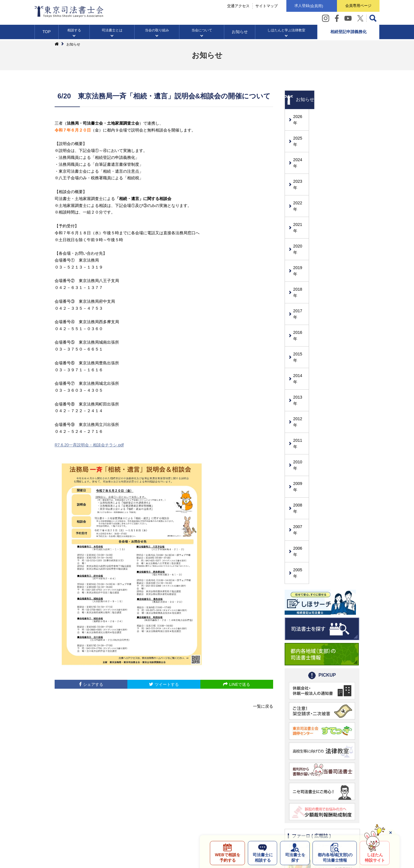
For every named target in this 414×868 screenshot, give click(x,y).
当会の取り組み (157, 31)
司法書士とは (112, 31)
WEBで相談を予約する (226, 857)
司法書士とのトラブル (207, 814)
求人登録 (307, 6)
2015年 (300, 290)
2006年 (300, 432)
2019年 (300, 227)
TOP (47, 33)
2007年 (300, 416)
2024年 (300, 148)
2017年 (300, 258)
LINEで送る (240, 684)
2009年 (300, 385)
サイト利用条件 (143, 814)
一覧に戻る (263, 706)
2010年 (300, 369)
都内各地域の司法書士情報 (335, 857)
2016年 (300, 274)
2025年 (300, 132)
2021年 (300, 195)
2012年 (300, 337)
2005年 (300, 448)
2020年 (300, 211)
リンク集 (242, 814)
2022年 (300, 180)
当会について (202, 31)
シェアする (93, 684)
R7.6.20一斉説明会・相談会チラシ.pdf (89, 445)
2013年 (300, 322)
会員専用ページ (358, 6)
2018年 (300, 243)
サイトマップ (264, 6)
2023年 (300, 164)
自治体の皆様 (312, 814)
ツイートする (167, 684)
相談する (74, 31)
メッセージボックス (275, 814)
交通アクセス (236, 6)
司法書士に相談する (262, 857)
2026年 (300, 117)
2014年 (300, 306)
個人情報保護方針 (106, 814)
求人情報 (172, 814)
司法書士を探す (294, 857)
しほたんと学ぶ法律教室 (286, 31)
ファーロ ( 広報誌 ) (311, 708)
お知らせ (240, 33)
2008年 (300, 401)
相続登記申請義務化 (348, 33)
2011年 (300, 353)
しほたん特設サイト (375, 857)
